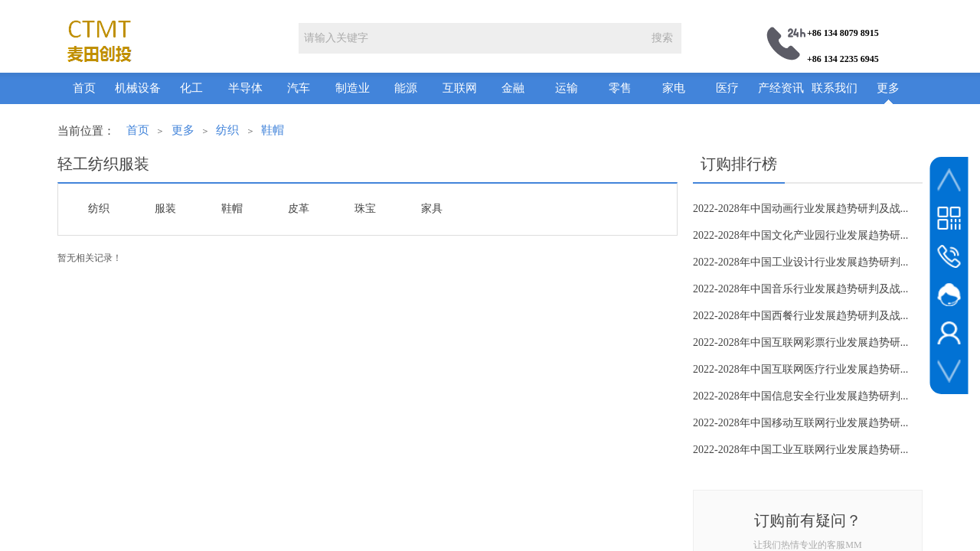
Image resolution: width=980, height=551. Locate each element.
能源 (406, 88)
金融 (513, 88)
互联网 (460, 88)
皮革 (299, 209)
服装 (165, 209)
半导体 (245, 88)
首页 (84, 88)
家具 (432, 209)
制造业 (353, 88)
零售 (620, 88)
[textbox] (471, 38)
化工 (191, 88)
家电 (674, 88)
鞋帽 (273, 130)
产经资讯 (781, 88)
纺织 (227, 130)
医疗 (727, 88)
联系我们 (835, 88)
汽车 (299, 88)
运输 (567, 88)
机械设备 (138, 88)
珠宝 (365, 209)
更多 (888, 88)
